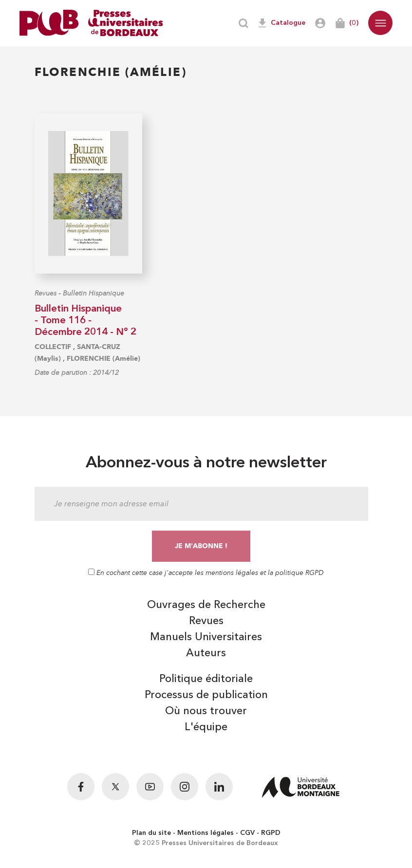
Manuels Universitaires (206, 637)
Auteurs (206, 653)
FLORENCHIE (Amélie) (103, 359)
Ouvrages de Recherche (206, 605)
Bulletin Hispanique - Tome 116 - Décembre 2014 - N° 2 (85, 321)
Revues (46, 293)
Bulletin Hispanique (94, 293)
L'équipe (206, 727)
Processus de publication (206, 695)
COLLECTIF (53, 347)
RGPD (271, 833)
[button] (380, 23)
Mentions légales (206, 833)
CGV (247, 833)
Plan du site (151, 833)
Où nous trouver (206, 711)
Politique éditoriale (206, 679)
